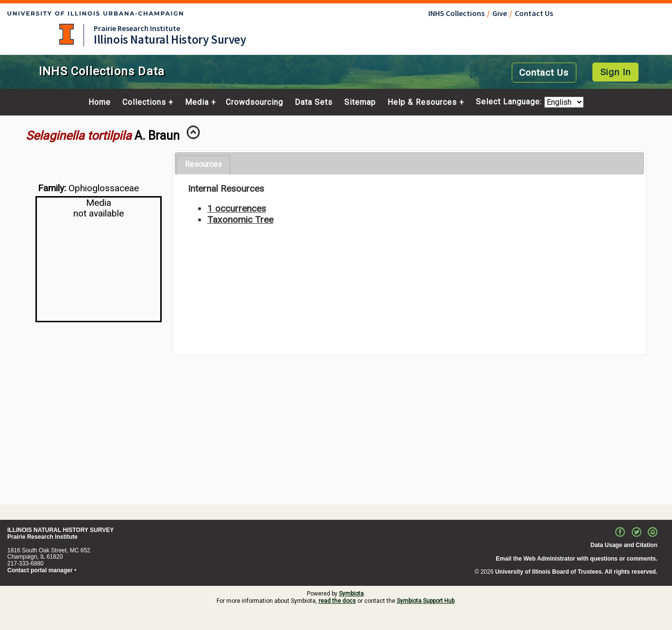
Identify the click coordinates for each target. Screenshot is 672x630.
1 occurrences (237, 208)
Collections (144, 102)
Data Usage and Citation (624, 545)
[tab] (203, 165)
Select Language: (510, 102)
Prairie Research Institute (137, 28)
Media (197, 102)
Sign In (615, 72)
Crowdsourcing (254, 102)
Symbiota (351, 594)
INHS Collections (456, 13)
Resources (203, 164)
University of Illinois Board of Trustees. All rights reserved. (576, 572)
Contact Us (534, 13)
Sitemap (360, 102)
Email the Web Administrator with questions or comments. (577, 559)
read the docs (337, 601)
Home (100, 102)
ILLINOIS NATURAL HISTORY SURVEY (60, 530)
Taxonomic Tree (240, 220)
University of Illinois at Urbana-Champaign (67, 34)
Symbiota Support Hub (426, 601)
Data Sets (314, 102)
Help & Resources (422, 102)
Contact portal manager (40, 570)
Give (500, 13)
